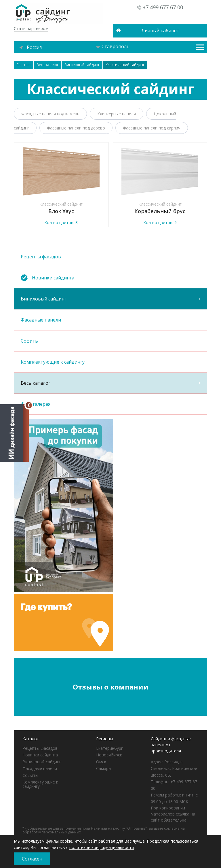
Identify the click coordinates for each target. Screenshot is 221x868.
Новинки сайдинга (40, 755)
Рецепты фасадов (110, 257)
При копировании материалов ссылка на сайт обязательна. (173, 814)
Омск (101, 762)
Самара (103, 768)
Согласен (32, 859)
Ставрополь (113, 46)
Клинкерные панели (117, 114)
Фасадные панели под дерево (76, 128)
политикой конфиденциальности (102, 847)
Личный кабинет (160, 31)
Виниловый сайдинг (110, 299)
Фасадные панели (110, 320)
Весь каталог (110, 383)
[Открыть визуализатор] (14, 433)
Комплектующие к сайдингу (110, 362)
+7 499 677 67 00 (163, 7)
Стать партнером (31, 28)
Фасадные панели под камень (50, 114)
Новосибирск (109, 755)
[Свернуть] (29, 405)
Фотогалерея (110, 404)
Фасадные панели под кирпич (152, 128)
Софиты (110, 341)
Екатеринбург (109, 748)
